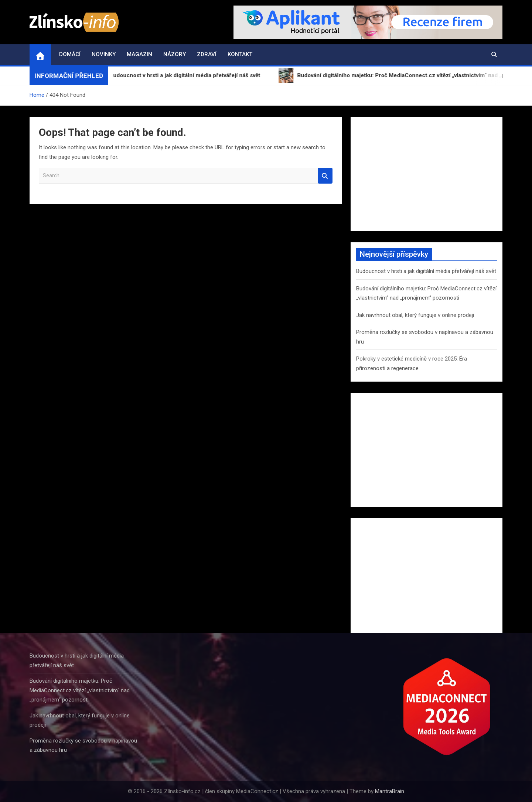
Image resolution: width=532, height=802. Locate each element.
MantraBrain (390, 791)
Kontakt (240, 54)
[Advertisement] (427, 174)
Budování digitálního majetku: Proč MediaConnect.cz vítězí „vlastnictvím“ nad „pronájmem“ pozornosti (80, 690)
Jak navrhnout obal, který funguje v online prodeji (415, 315)
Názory (175, 54)
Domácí (70, 54)
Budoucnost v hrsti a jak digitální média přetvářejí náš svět (426, 271)
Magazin (139, 54)
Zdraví (207, 54)
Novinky (104, 54)
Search (325, 176)
